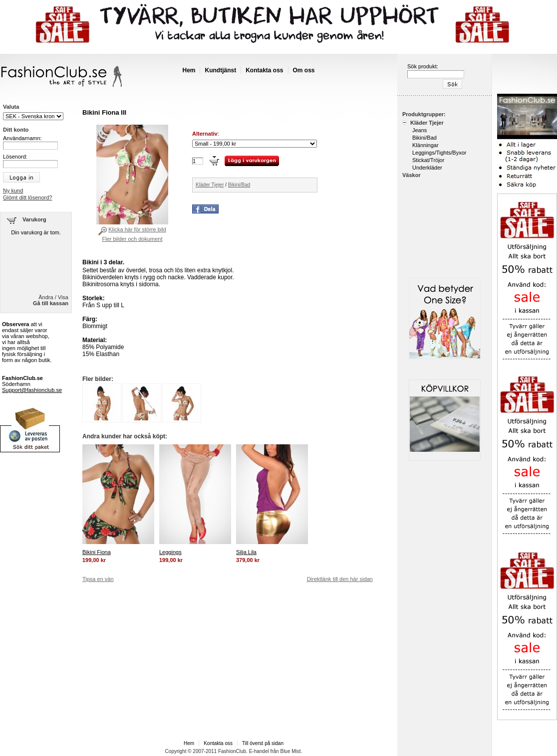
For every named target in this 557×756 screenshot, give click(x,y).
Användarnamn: (22, 138)
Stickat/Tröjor (428, 160)
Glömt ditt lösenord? (27, 197)
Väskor (412, 175)
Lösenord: (15, 157)
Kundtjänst (220, 70)
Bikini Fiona (97, 552)
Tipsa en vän (98, 579)
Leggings (170, 552)
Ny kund (13, 190)
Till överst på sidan (263, 743)
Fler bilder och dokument (132, 239)
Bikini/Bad (239, 185)
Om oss (304, 70)
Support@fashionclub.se (32, 390)
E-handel (259, 751)
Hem (189, 70)
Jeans (419, 130)
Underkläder (427, 168)
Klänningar (425, 145)
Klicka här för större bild (137, 229)
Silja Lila (246, 552)
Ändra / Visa (53, 297)
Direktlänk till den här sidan (340, 579)
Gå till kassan (51, 303)
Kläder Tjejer (210, 185)
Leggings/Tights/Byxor (439, 153)
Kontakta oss (264, 70)
